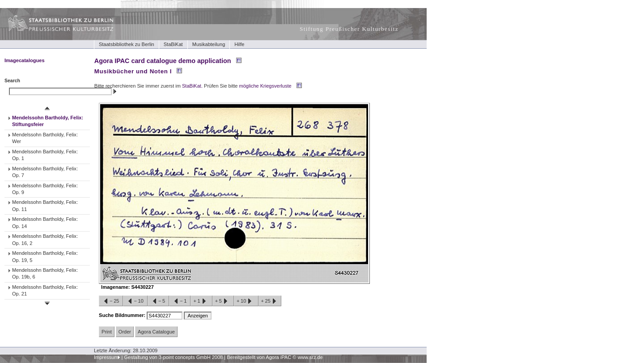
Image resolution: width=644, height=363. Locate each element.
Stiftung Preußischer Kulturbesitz (349, 29)
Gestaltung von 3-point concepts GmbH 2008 (173, 357)
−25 (111, 301)
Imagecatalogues (25, 60)
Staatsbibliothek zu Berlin (127, 44)
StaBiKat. (192, 86)
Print (107, 332)
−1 (180, 301)
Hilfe (239, 44)
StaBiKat (173, 44)
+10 (246, 301)
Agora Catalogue (156, 332)
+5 (223, 301)
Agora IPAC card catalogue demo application (163, 61)
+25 (270, 301)
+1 (201, 301)
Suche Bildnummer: (123, 315)
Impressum (106, 357)
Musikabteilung (209, 44)
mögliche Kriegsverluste (265, 86)
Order (125, 332)
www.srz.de (310, 357)
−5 (158, 301)
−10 (135, 301)
